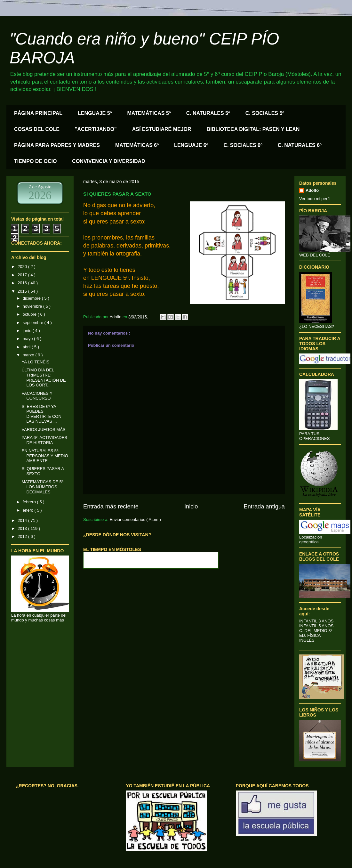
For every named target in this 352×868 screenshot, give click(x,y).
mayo (28, 339)
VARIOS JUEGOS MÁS (43, 430)
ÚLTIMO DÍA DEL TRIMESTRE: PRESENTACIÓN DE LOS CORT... (44, 377)
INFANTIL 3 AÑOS (316, 621)
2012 (23, 536)
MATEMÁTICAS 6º (137, 145)
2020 (23, 267)
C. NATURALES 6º (300, 145)
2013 (23, 528)
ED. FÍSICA (310, 635)
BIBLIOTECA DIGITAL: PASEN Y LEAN (253, 129)
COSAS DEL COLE (37, 129)
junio (28, 331)
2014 (23, 520)
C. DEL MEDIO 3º (316, 631)
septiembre (34, 323)
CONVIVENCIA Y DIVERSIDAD (108, 161)
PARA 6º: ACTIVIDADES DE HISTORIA (44, 440)
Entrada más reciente (111, 507)
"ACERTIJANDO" (96, 129)
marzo (29, 355)
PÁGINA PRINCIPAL (38, 113)
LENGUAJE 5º (95, 113)
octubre (30, 314)
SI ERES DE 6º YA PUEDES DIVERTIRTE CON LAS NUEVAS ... (41, 414)
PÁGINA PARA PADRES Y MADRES (57, 145)
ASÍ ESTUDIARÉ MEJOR (162, 129)
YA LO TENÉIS (35, 362)
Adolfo (312, 190)
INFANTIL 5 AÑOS (316, 626)
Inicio (191, 507)
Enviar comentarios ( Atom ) (135, 519)
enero (29, 510)
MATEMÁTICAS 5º (149, 113)
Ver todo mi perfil (315, 199)
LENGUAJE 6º (191, 145)
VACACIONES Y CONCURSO (37, 396)
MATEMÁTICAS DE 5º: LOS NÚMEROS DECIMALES (43, 487)
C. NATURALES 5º (208, 113)
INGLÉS (307, 640)
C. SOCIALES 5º (265, 113)
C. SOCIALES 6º (243, 145)
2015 (23, 291)
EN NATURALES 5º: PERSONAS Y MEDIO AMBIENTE (45, 456)
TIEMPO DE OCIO (35, 161)
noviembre (33, 306)
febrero (30, 502)
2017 (23, 275)
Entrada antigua (264, 507)
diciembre (32, 298)
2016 (23, 283)
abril (27, 347)
